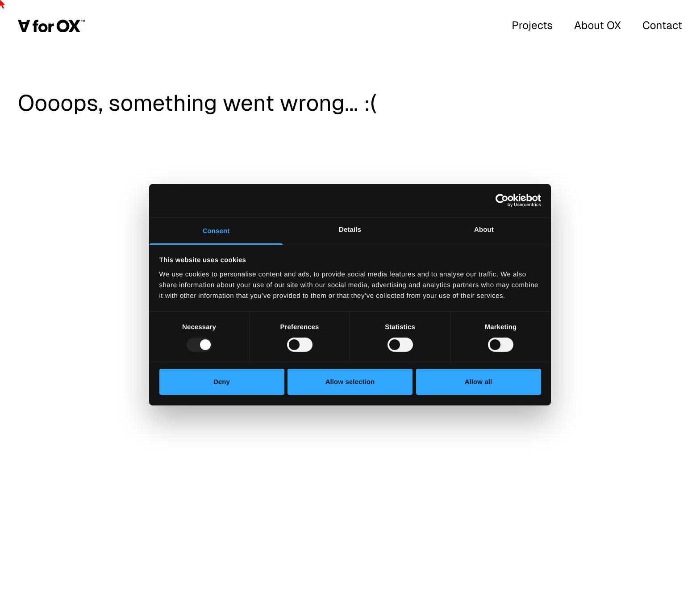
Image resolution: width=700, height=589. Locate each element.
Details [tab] (350, 229)
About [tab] (484, 229)
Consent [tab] (216, 231)
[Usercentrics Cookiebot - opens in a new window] (502, 201)
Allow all (479, 382)
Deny (222, 382)
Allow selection (350, 382)
